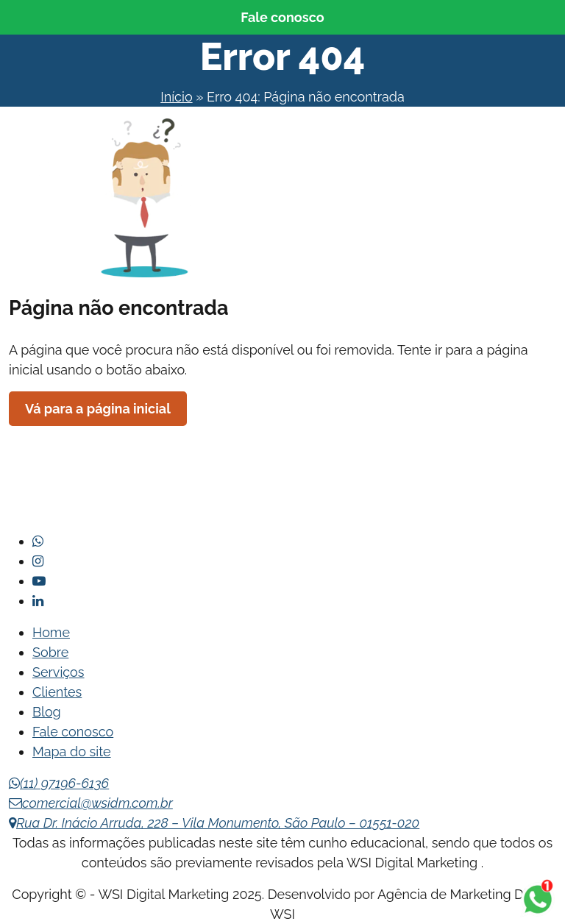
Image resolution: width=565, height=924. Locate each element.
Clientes (57, 692)
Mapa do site (72, 751)
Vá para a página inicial (98, 409)
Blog (47, 712)
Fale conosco (282, 17)
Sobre (50, 652)
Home (51, 632)
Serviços (58, 672)
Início (176, 97)
